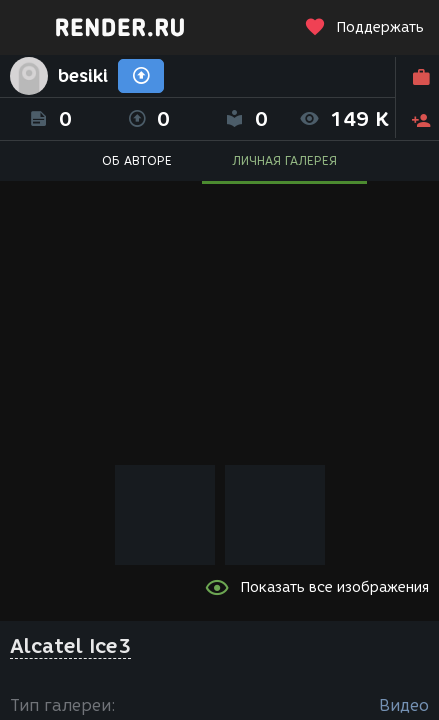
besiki (83, 76)
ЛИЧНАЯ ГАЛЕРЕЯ (284, 160)
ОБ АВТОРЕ (137, 160)
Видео (404, 705)
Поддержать (364, 27)
